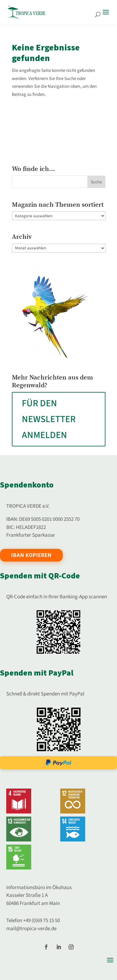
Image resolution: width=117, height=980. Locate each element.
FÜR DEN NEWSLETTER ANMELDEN (49, 419)
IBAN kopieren (31, 555)
